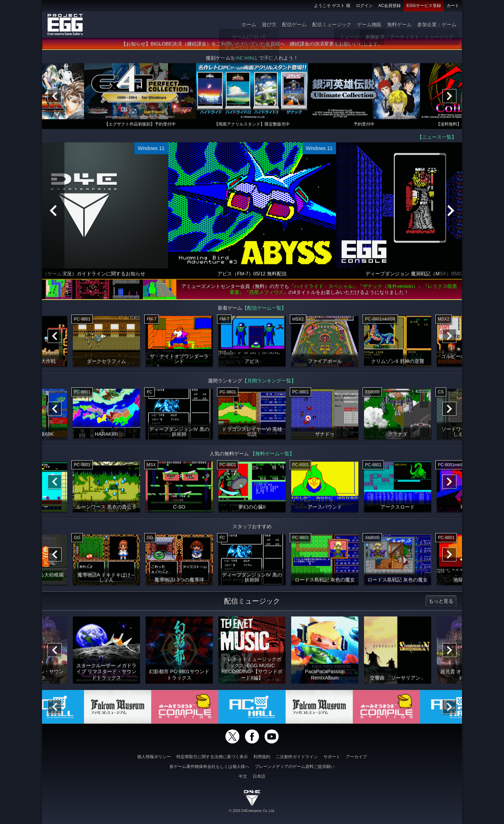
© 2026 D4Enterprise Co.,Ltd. (252, 811)
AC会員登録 (390, 6)
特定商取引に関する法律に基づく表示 (212, 757)
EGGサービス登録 (424, 6)
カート (453, 6)
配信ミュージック (332, 25)
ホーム (249, 25)
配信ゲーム (294, 25)
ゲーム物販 (369, 25)
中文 (243, 776)
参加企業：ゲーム (437, 25)
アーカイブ (356, 757)
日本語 (259, 776)
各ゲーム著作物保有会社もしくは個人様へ (209, 767)
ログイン (364, 6)
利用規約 (262, 757)
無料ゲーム (399, 25)
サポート (332, 757)
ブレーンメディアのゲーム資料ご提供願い (295, 767)
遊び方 (269, 25)
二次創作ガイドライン (297, 757)
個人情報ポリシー (154, 757)
